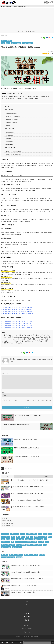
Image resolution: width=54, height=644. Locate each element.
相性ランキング (38, 539)
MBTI (3, 43)
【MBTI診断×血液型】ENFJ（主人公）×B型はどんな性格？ (16, 312)
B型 (46, 542)
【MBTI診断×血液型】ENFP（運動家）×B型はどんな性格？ (17, 325)
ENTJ (3, 542)
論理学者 (4, 550)
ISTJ (17, 536)
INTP (9, 550)
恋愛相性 (30, 43)
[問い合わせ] (21, 643)
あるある (23, 547)
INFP (47, 544)
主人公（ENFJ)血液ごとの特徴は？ (14, 151)
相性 (32, 539)
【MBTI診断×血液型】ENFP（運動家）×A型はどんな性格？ (17, 321)
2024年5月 (42, 557)
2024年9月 (12, 557)
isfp (32, 542)
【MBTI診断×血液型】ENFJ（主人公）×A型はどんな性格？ (16, 308)
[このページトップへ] (27, 611)
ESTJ (23, 539)
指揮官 (50, 539)
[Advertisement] (27, 19)
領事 (45, 539)
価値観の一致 (9, 125)
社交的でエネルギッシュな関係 (13, 116)
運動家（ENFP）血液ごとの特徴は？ (14, 154)
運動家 (8, 43)
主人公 (24, 43)
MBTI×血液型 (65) (7, 523)
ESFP (13, 539)
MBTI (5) (4, 521)
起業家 (8, 542)
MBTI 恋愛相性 (7, 6)
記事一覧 (21, 32)
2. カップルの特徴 (8, 110)
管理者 (12, 536)
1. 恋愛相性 (6, 107)
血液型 (35, 544)
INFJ (18, 547)
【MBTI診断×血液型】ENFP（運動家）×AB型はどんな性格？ (17, 327)
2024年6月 (35, 557)
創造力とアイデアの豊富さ (12, 119)
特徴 (8, 547)
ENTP (40, 536)
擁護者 (40, 547)
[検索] (2, 471)
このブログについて (27, 607)
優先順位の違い (10, 141)
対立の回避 (9, 138)
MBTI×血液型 (5, 482)
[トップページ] (1, 6)
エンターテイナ (5, 536)
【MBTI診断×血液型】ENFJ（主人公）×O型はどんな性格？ (16, 310)
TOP (27, 604)
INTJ (8, 544)
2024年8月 (20, 557)
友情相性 (22, 536)
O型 (12, 544)
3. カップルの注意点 (8, 129)
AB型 (41, 542)
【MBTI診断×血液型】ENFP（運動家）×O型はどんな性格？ (17, 323)
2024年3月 (12, 560)
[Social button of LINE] (44, 38)
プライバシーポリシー (27, 631)
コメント (5, 374)
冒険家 (27, 542)
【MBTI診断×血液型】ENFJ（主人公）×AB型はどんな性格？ (17, 314)
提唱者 (13, 547)
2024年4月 (4, 560)
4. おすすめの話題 (8, 145)
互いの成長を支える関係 (12, 122)
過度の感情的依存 (10, 132)
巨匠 (18, 542)
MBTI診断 (41, 544)
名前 (4, 395)
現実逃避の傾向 (10, 135)
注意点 (36, 542)
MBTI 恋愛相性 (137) (8, 526)
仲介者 (3, 547)
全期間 (47, 479)
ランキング (26, 32)
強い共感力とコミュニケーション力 (14, 113)
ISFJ (45, 547)
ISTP (22, 542)
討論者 (35, 536)
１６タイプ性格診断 (16, 43)
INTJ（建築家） (28, 544)
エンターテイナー (6, 539)
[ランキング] (12, 643)
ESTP (13, 542)
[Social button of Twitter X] (42, 38)
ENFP (19, 550)
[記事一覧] (17, 643)
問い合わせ (33, 32)
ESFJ (18, 539)
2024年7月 (27, 557)
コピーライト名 (24, 639)
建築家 (3, 544)
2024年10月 (5, 557)
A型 (21, 544)
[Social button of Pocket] (49, 38)
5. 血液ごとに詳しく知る (10, 148)
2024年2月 (19, 560)
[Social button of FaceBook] (47, 38)
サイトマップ (27, 628)
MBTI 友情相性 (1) (7, 528)
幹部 (27, 539)
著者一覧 (27, 623)
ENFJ (50, 536)
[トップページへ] (2, 643)
